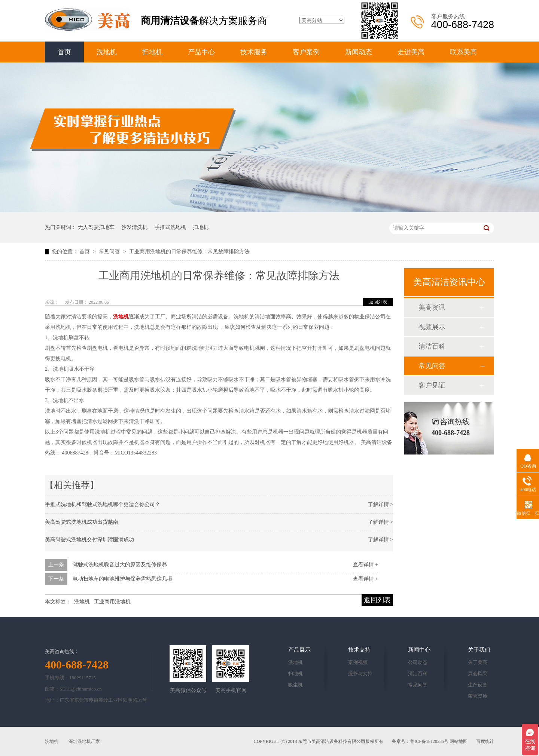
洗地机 (107, 52)
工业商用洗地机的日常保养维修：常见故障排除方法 (189, 252)
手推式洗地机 (170, 227)
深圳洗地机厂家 (84, 741)
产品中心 (201, 52)
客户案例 (306, 52)
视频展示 (432, 327)
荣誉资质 (478, 696)
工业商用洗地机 (112, 602)
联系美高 (463, 52)
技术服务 (254, 52)
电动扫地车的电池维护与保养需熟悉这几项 (122, 579)
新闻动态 (359, 52)
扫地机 (152, 52)
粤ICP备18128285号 (429, 741)
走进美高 (411, 52)
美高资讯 (432, 307)
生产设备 (478, 685)
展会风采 (478, 674)
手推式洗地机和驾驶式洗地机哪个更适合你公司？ (103, 504)
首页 (64, 52)
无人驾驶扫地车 (96, 227)
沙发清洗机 (134, 227)
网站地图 (459, 741)
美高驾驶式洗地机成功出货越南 (82, 522)
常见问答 (110, 252)
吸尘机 (296, 685)
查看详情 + (366, 565)
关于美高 (478, 662)
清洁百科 (432, 346)
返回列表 (378, 302)
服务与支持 (360, 674)
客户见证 (432, 385)
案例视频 (358, 662)
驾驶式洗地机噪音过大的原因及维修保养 (120, 565)
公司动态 (418, 662)
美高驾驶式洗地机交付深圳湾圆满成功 (89, 540)
